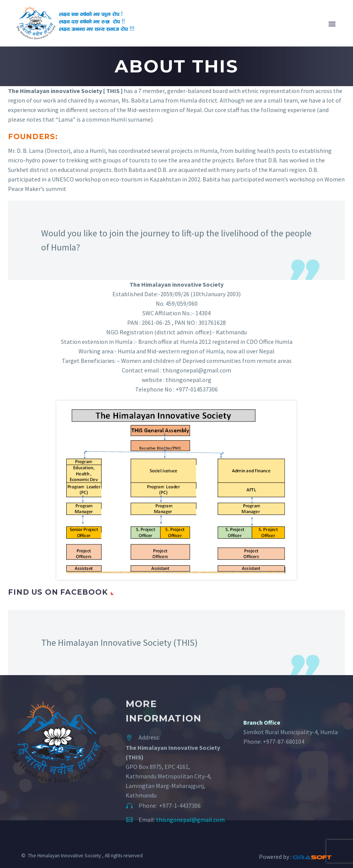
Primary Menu (332, 24)
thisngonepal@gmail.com (190, 820)
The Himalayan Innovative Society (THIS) (119, 643)
